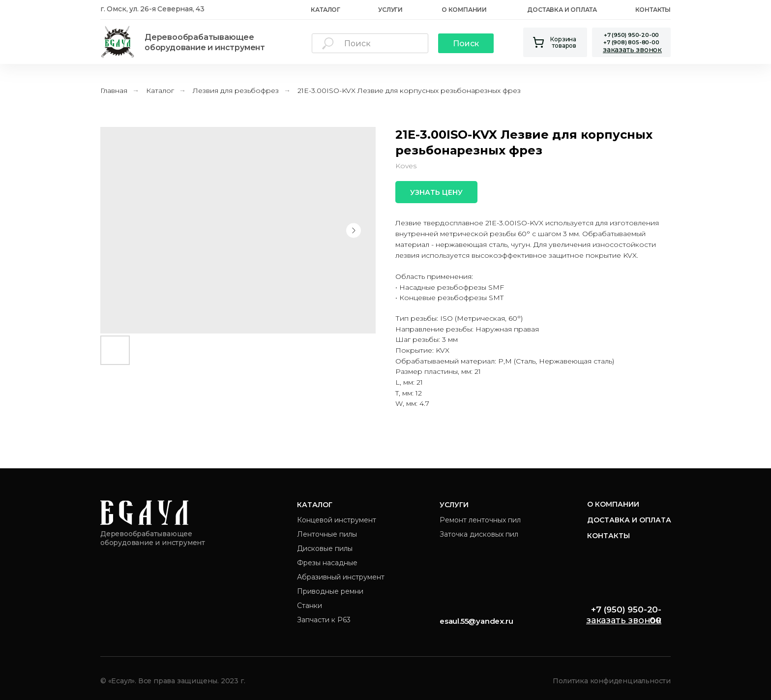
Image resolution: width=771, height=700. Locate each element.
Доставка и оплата (562, 10)
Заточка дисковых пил (479, 534)
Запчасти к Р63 (324, 620)
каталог (326, 10)
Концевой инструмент (337, 520)
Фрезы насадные (327, 563)
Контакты (653, 10)
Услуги (390, 10)
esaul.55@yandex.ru (476, 621)
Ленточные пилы (327, 534)
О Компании (464, 10)
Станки (310, 606)
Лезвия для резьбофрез (236, 91)
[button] (632, 50)
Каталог (160, 91)
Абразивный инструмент (341, 577)
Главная (114, 91)
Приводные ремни (330, 591)
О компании (613, 504)
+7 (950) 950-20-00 (631, 35)
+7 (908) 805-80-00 (631, 42)
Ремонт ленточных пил (480, 520)
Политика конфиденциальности (612, 681)
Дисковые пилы (325, 548)
